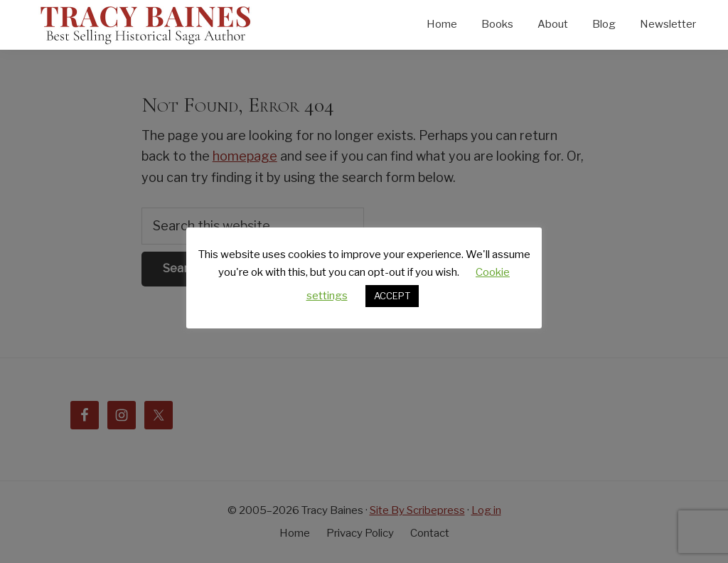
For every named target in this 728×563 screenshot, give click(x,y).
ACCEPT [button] (392, 296)
